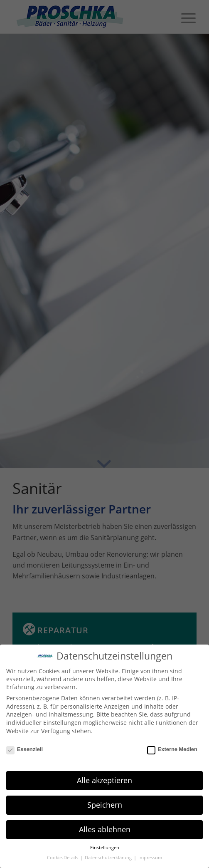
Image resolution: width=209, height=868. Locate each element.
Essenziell (25, 749)
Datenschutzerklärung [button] (109, 858)
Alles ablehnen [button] (105, 829)
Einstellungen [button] (105, 848)
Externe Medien (172, 749)
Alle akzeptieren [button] (104, 780)
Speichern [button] (105, 805)
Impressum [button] (150, 858)
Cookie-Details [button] (63, 858)
